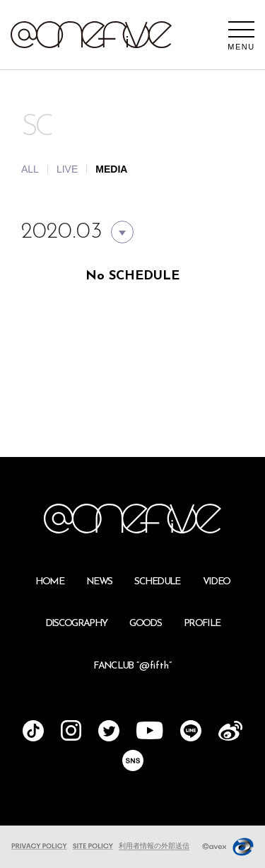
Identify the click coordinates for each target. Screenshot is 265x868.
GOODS (145, 624)
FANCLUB (132, 666)
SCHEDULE (157, 582)
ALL (30, 169)
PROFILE (202, 624)
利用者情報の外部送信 (154, 846)
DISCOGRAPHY (76, 624)
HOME (49, 582)
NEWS (99, 582)
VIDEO (217, 582)
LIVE (67, 169)
